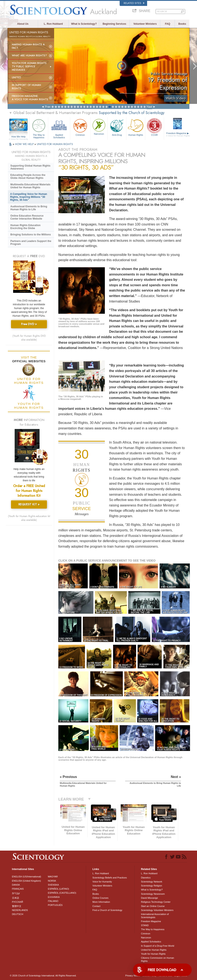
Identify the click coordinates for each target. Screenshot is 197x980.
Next (149, 107)
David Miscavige (149, 898)
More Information (101, 902)
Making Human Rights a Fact (28, 46)
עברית (16, 893)
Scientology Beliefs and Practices (110, 878)
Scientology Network (152, 882)
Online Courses (100, 898)
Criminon (80, 127)
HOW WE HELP (25, 144)
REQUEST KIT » (29, 504)
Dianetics (146, 878)
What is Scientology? (84, 24)
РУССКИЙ (18, 902)
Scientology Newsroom (153, 894)
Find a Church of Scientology (107, 910)
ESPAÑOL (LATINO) (58, 889)
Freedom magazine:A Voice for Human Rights (30, 98)
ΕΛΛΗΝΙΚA (54, 897)
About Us (23, 24)
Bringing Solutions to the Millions (31, 235)
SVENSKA (53, 885)
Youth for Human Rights (153, 954)
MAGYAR (53, 877)
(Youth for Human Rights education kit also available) (29, 518)
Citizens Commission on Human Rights (158, 959)
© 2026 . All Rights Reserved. (43, 976)
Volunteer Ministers (145, 24)
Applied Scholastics (59, 128)
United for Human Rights (154, 950)
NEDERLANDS (20, 910)
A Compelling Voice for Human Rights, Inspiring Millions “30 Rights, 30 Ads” (29, 197)
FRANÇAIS (18, 889)
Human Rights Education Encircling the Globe (25, 227)
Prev (48, 107)
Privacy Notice (133, 976)
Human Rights (136, 127)
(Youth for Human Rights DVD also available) (29, 338)
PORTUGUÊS (55, 905)
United (16, 77)
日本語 (16, 898)
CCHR (155, 127)
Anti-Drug (117, 127)
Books (182, 24)
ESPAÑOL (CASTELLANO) (62, 893)
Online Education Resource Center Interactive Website (27, 217)
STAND (145, 925)
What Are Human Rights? (29, 56)
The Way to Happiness (39, 128)
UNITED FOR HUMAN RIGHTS (55, 144)
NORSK (52, 881)
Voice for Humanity (102, 882)
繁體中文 (17, 906)
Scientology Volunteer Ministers (157, 910)
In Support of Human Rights (26, 87)
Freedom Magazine (178, 134)
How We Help (18, 137)
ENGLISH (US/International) (27, 877)
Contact (96, 906)
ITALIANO (53, 901)
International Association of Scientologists (155, 916)
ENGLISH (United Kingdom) (27, 881)
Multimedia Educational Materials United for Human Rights (30, 186)
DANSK (16, 885)
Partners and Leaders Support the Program (31, 243)
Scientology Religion (152, 886)
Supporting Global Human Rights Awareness (30, 167)
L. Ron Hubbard (53, 24)
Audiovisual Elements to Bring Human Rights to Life (29, 208)
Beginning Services (114, 24)
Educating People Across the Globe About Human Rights (28, 176)
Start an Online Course (153, 906)
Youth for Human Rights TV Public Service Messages (29, 67)
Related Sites (134, 3)
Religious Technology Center (156, 902)
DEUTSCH (18, 914)
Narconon (99, 126)
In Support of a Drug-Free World (158, 946)
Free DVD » (29, 324)
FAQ (168, 24)
